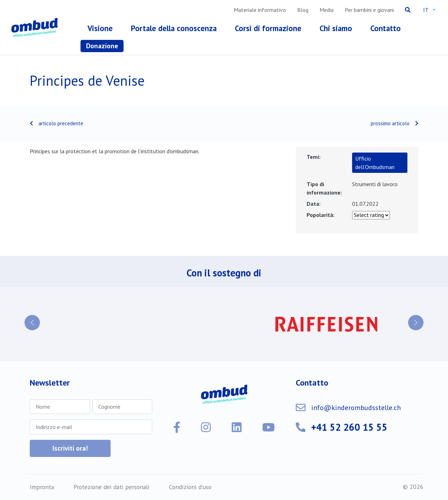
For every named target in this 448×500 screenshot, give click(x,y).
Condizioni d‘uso (190, 487)
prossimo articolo (390, 123)
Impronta (42, 487)
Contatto (386, 28)
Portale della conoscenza (174, 28)
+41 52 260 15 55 (349, 427)
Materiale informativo (260, 10)
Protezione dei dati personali (111, 487)
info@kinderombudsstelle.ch (356, 408)
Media (327, 10)
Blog (303, 10)
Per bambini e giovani (369, 10)
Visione (100, 28)
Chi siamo (336, 28)
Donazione (102, 46)
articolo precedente (61, 123)
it (426, 10)
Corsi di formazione (268, 28)
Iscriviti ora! (70, 448)
